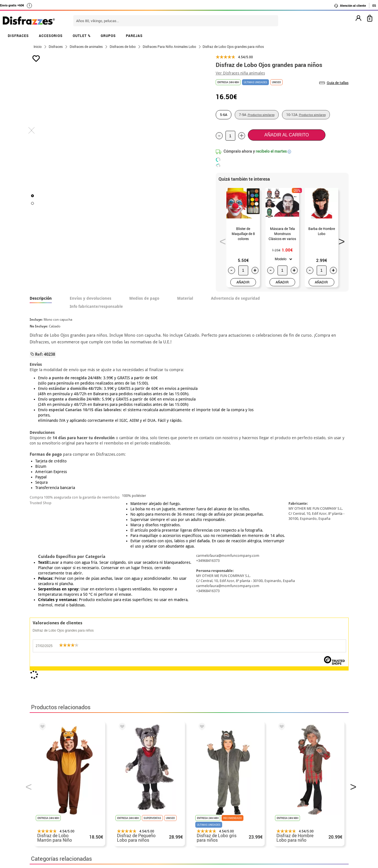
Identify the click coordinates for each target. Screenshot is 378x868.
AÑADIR (243, 282)
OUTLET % (82, 36)
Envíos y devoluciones (91, 298)
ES (374, 5)
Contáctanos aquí (158, 805)
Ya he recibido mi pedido (280, 812)
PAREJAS (134, 36)
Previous (221, 240)
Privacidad (72, 825)
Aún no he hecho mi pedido (282, 798)
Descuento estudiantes (57, 805)
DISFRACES (18, 36)
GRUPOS (108, 36)
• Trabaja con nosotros (54, 852)
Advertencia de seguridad (235, 298)
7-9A (257, 115)
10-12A (306, 115)
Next (340, 240)
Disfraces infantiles (195, 626)
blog (156, 769)
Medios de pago (144, 298)
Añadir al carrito (287, 135)
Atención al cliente (350, 6)
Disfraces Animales (53, 626)
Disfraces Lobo (98, 626)
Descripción (41, 298)
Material (185, 298)
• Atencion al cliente (51, 832)
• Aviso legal (44, 825)
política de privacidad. (209, 733)
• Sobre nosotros (48, 812)
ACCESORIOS (51, 36)
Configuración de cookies (59, 845)
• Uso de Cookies (48, 838)
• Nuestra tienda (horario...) (59, 798)
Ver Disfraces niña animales (240, 73)
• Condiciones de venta (54, 818)
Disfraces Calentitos (145, 626)
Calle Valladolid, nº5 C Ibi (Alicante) (277, 840)
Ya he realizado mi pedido (281, 805)
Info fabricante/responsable (96, 306)
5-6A (224, 115)
